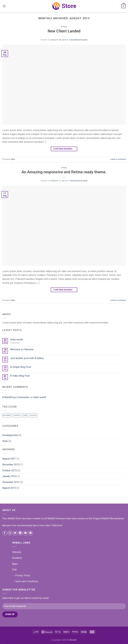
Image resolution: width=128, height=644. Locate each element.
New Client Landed (64, 31)
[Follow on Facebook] (5, 533)
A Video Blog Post (20, 376)
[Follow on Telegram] (31, 533)
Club (14, 570)
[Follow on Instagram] (10, 533)
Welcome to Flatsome (22, 349)
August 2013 (9, 488)
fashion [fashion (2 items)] (17, 415)
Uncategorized (10, 435)
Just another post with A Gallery (27, 358)
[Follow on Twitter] (15, 533)
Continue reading (64, 149)
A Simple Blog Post (21, 367)
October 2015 (10, 470)
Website (17, 552)
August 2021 (9, 459)
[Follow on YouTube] (25, 533)
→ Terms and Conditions (25, 581)
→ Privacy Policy (21, 575)
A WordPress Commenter (16, 397)
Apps (15, 564)
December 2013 (11, 482)
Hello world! (17, 340)
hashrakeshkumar (78, 40)
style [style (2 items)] (25, 415)
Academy (17, 558)
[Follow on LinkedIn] (20, 533)
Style (64, 27)
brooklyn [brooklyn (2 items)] (7, 415)
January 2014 (9, 476)
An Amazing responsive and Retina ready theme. (64, 172)
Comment (15, 343)
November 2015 (11, 465)
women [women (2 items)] (33, 415)
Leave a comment (118, 159)
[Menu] (4, 6)
